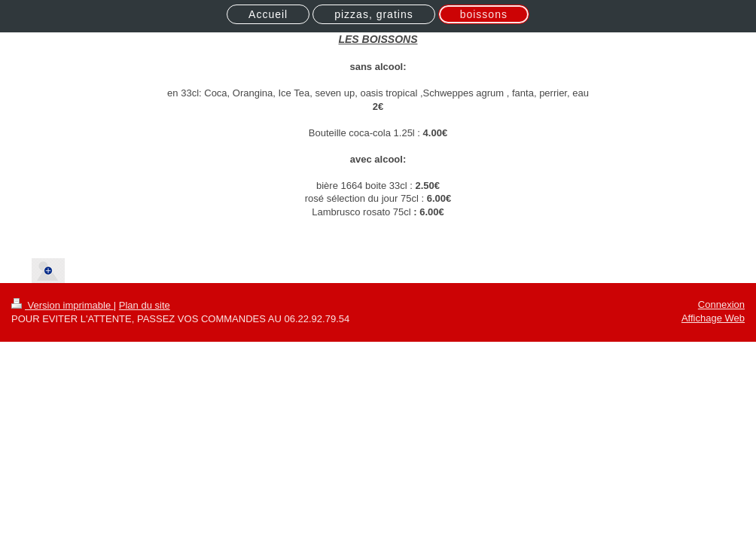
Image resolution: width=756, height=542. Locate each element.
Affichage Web (713, 318)
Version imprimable (62, 305)
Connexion (721, 304)
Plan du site (145, 305)
